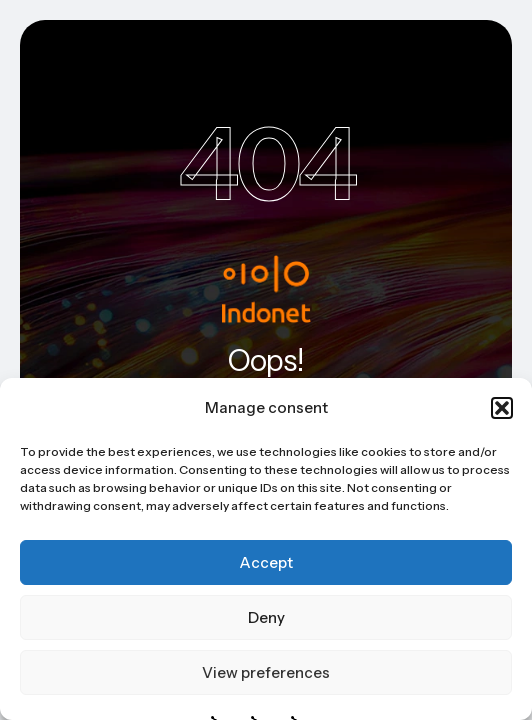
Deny (266, 617)
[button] (502, 408)
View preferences (266, 672)
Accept (266, 562)
